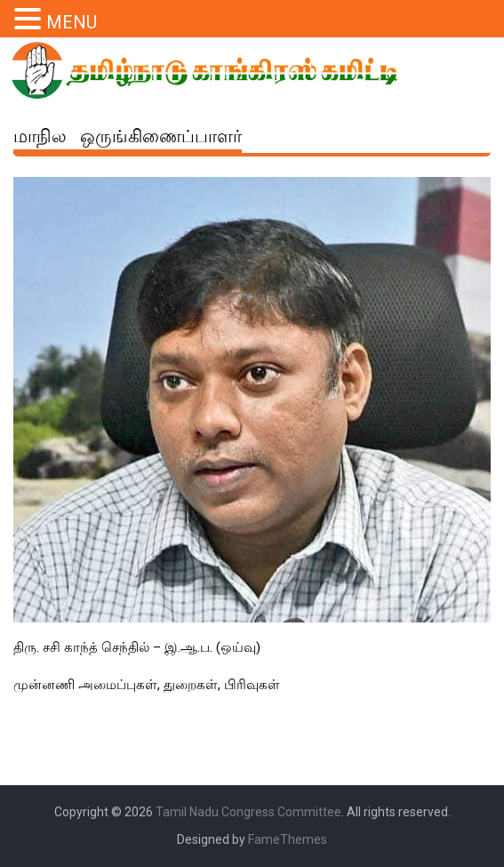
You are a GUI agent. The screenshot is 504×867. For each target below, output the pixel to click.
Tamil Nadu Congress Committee (248, 812)
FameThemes (288, 839)
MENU (72, 22)
